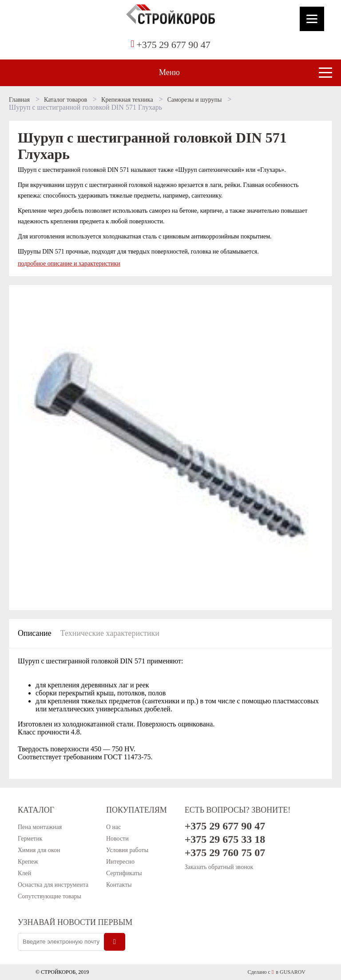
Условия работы (127, 850)
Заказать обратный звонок (219, 867)
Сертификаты (124, 873)
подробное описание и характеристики (69, 264)
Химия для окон (39, 850)
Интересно (120, 862)
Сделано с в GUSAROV (276, 972)
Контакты (119, 885)
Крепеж (28, 862)
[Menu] (312, 19)
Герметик (30, 839)
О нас (114, 827)
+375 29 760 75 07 (225, 853)
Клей (24, 873)
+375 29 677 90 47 (173, 45)
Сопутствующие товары (50, 896)
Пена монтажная (40, 827)
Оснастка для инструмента (53, 885)
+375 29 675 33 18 (225, 839)
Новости (117, 839)
